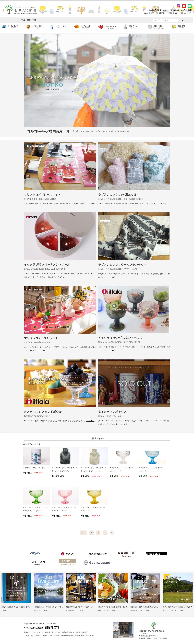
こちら (4, 610)
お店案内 (84, 632)
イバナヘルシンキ (127, 554)
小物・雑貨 (182, 27)
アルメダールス (156, 554)
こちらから (91, 204)
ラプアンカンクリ (67, 563)
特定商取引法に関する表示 (71, 632)
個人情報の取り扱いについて (51, 632)
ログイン (186, 13)
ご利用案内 (161, 13)
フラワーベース (61, 27)
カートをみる (149, 13)
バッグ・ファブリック (109, 27)
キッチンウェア (85, 27)
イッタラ (67, 554)
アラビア (35, 554)
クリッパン (38, 563)
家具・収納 (158, 27)
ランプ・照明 (133, 27)
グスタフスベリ (97, 563)
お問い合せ (174, 13)
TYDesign (44, 636)
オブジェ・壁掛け (36, 27)
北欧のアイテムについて (32, 632)
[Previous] (83, 533)
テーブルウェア (12, 27)
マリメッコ (97, 554)
